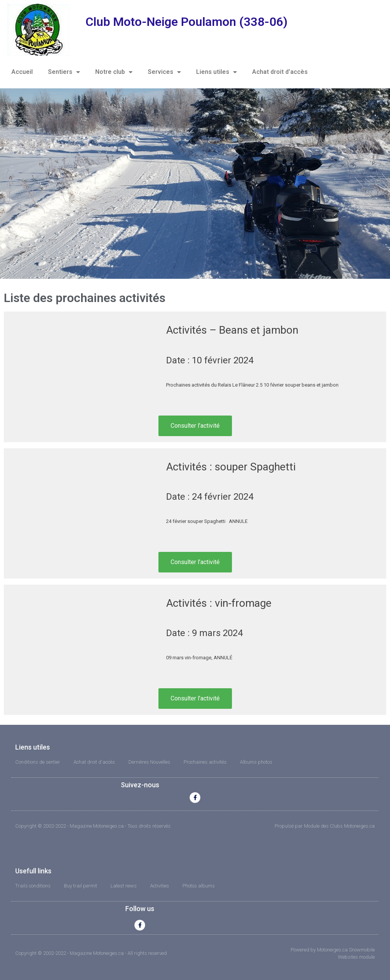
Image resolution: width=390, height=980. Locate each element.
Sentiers (64, 72)
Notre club (114, 72)
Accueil (22, 72)
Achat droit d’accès (280, 72)
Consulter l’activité (195, 426)
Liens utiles (217, 72)
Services (164, 72)
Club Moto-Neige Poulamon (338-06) (187, 22)
